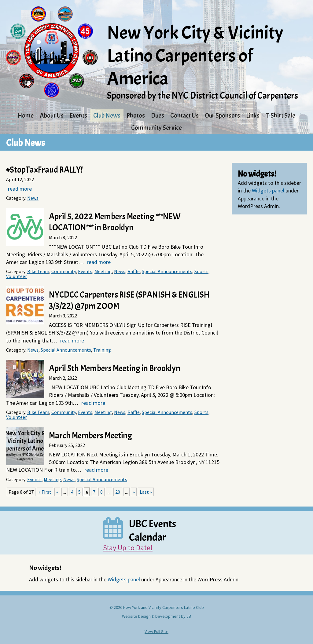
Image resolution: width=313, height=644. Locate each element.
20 (118, 492)
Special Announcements (167, 271)
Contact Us (184, 115)
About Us (52, 115)
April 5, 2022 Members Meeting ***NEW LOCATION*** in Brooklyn (115, 222)
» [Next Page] (134, 492)
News (33, 198)
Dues (158, 115)
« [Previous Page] (57, 492)
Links (253, 115)
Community (64, 271)
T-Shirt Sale (280, 115)
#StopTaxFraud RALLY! (44, 170)
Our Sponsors (222, 115)
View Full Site (156, 631)
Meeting (103, 271)
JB (189, 616)
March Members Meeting (90, 436)
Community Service (156, 128)
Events (78, 115)
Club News (107, 115)
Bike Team (38, 271)
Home (26, 115)
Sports (201, 271)
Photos (136, 115)
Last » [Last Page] (146, 492)
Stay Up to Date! (128, 548)
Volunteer (17, 276)
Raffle (134, 271)
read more (20, 189)
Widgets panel (268, 190)
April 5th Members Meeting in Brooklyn (115, 368)
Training (102, 350)
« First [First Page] (45, 492)
